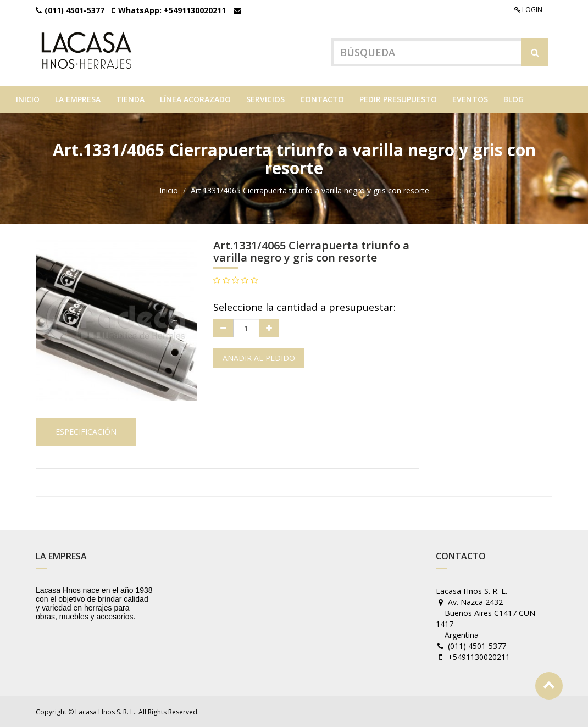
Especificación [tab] (86, 431)
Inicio (169, 190)
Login (528, 10)
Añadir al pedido (259, 357)
